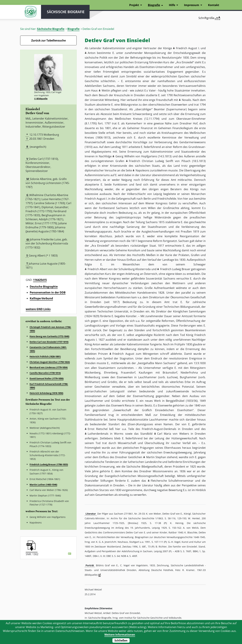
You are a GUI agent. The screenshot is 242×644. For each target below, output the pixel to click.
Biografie (73, 29)
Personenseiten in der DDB (48, 292)
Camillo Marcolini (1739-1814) (45, 373)
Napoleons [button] (143, 170)
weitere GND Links (38, 309)
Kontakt (214, 5)
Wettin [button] (106, 90)
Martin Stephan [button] (156, 457)
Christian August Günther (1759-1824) (50, 362)
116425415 (40, 280)
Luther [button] (92, 434)
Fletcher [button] (156, 481)
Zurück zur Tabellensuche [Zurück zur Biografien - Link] (48, 40)
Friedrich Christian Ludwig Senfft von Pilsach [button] (160, 161)
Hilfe (172, 5)
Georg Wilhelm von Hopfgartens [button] (136, 156)
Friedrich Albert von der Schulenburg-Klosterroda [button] (119, 269)
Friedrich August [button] (123, 354)
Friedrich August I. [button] (188, 48)
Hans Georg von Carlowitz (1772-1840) (49, 336)
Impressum (192, 5)
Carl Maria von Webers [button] (173, 434)
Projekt (134, 5)
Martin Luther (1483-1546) (43, 485)
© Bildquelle (41, 99)
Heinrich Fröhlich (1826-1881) (45, 356)
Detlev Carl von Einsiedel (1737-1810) (49, 342)
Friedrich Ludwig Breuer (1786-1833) (49, 464)
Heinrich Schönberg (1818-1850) (46, 393)
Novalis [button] (186, 100)
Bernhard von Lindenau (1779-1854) (49, 367)
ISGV (30, 12)
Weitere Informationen (120, 635)
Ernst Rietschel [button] (98, 429)
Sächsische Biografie (51, 29)
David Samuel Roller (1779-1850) (47, 378)
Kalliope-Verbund (41, 298)
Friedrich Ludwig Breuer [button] (175, 269)
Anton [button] (92, 53)
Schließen (121, 640)
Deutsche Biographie (44, 287)
